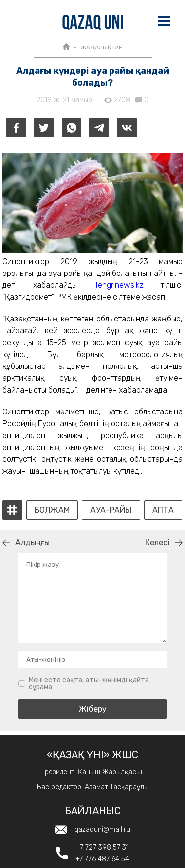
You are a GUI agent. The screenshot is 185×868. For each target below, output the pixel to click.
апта (163, 510)
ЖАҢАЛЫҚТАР (101, 47)
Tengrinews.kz (119, 285)
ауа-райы (111, 510)
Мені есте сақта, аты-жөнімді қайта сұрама (89, 684)
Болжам (52, 510)
